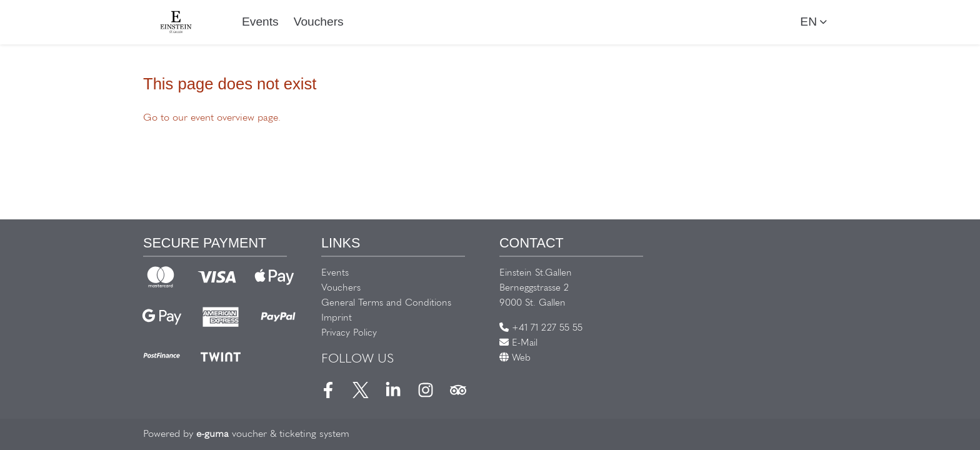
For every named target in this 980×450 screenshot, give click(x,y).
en (808, 22)
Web (515, 358)
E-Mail (518, 343)
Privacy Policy (349, 333)
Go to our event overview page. (212, 118)
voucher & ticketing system (273, 434)
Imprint (337, 318)
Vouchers (319, 22)
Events (260, 22)
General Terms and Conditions (386, 303)
